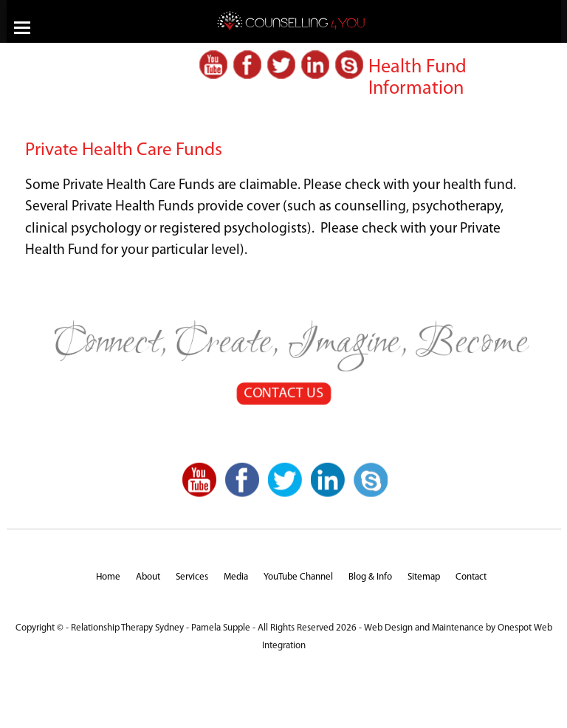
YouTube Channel (298, 577)
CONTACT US (283, 395)
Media (236, 577)
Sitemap (424, 577)
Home (108, 577)
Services (192, 577)
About (148, 577)
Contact (471, 577)
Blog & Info (370, 577)
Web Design (388, 628)
